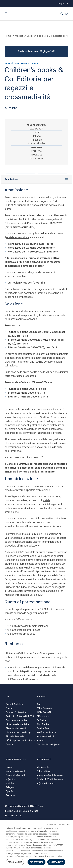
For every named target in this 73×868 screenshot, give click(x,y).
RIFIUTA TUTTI (36, 862)
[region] (36, 844)
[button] (62, 14)
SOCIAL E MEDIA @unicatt (16, 759)
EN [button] (67, 14)
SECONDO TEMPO (44, 759)
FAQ (40, 595)
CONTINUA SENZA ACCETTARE (59, 824)
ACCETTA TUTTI (56, 862)
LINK (7, 697)
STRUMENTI (41, 697)
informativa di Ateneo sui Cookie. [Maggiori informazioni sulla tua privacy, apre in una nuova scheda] (49, 856)
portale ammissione (18, 237)
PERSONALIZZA (15, 862)
